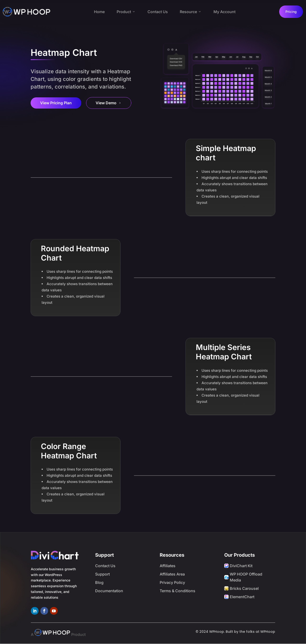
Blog (99, 582)
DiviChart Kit (241, 566)
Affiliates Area (172, 574)
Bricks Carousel (244, 588)
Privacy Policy (172, 582)
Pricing (291, 12)
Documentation (109, 591)
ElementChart (242, 597)
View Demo (109, 103)
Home (99, 12)
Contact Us (158, 12)
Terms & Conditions (178, 591)
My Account (224, 12)
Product (126, 12)
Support (102, 574)
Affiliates (168, 566)
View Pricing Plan (56, 103)
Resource (191, 12)
